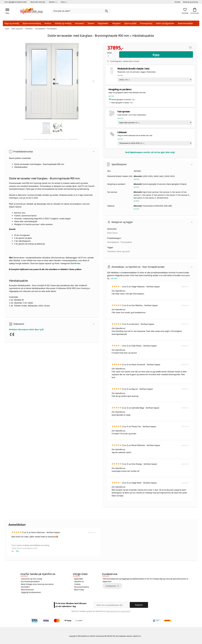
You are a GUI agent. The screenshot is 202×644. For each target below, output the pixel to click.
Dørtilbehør (75, 263)
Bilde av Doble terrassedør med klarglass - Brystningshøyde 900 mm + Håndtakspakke (51, 139)
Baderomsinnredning (32, 23)
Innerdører (79, 23)
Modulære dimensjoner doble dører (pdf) (26, 329)
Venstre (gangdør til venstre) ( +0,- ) (123, 100)
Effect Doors (112, 233)
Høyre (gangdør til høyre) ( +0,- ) (122, 103)
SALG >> (64, 2)
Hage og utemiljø (12, 23)
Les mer (114, 278)
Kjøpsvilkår (79, 579)
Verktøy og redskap (63, 23)
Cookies (77, 584)
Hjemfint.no (79, 582)
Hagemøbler (103, 23)
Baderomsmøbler (185, 23)
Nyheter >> (53, 2)
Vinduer (91, 23)
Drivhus (48, 23)
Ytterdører (116, 23)
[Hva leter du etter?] (81, 11)
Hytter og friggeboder (165, 23)
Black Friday (79, 590)
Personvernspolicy (82, 587)
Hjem (7, 29)
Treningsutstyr (146, 23)
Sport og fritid (130, 23)
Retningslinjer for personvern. (118, 611)
